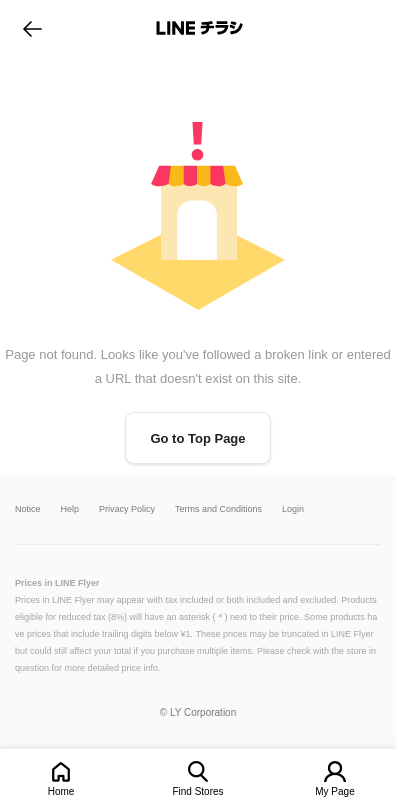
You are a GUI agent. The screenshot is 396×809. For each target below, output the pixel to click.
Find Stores (197, 791)
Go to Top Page (197, 438)
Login (293, 509)
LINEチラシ (199, 28)
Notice (28, 509)
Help (70, 509)
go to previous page (32, 28)
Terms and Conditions (218, 509)
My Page (334, 791)
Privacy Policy (127, 509)
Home (61, 791)
